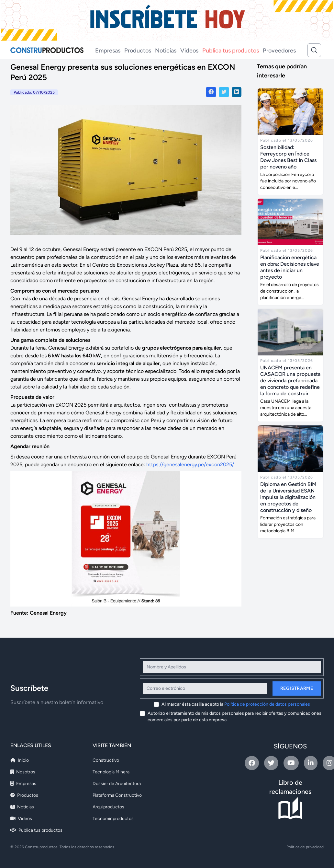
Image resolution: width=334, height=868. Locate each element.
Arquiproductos (108, 807)
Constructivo (106, 760)
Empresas (108, 51)
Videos (189, 51)
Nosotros (23, 772)
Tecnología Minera (111, 772)
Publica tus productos (231, 51)
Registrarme (297, 688)
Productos (138, 51)
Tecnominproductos (113, 819)
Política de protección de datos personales (267, 704)
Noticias (166, 51)
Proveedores (279, 51)
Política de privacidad (305, 847)
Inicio (20, 760)
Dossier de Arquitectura (117, 784)
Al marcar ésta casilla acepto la (236, 704)
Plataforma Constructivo (117, 795)
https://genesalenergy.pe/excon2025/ (190, 464)
